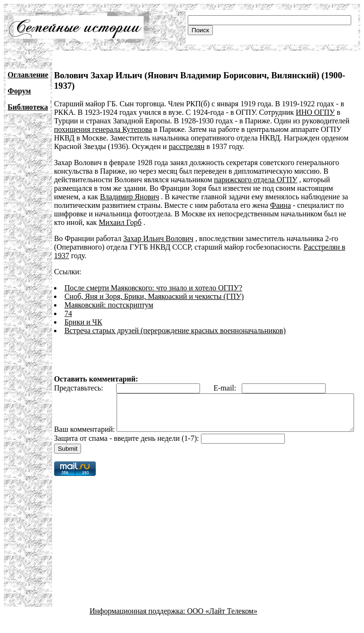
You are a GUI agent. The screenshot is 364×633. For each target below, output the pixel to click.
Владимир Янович (130, 197)
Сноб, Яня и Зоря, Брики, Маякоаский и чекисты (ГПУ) (154, 296)
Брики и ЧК (83, 322)
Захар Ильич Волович (158, 238)
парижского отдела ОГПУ (256, 180)
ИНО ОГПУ (315, 112)
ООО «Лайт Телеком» (222, 625)
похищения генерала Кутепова (103, 129)
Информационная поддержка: (138, 625)
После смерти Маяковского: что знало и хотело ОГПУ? (153, 288)
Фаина (281, 205)
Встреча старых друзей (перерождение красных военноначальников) (175, 330)
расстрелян (187, 146)
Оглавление (28, 75)
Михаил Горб (120, 222)
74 (68, 313)
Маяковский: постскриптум (109, 305)
